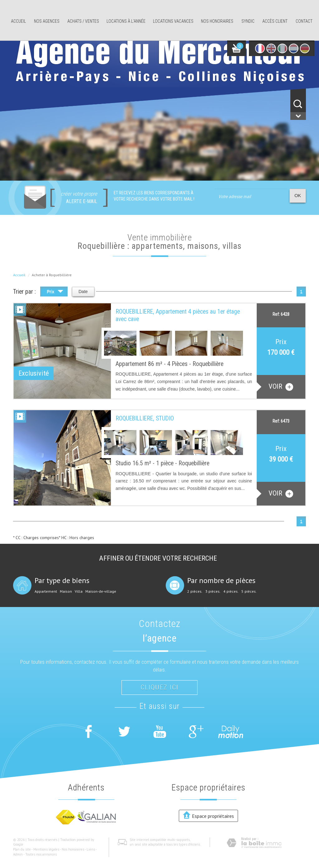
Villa (79, 591)
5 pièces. (249, 591)
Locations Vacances (173, 21)
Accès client (275, 21)
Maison (66, 591)
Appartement (46, 591)
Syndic (248, 21)
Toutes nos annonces (41, 854)
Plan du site (22, 849)
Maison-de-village (101, 591)
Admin (18, 854)
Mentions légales (46, 849)
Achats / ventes (83, 21)
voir (281, 387)
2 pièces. (195, 591)
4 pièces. (231, 591)
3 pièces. (213, 591)
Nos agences (47, 21)
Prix (55, 292)
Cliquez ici (159, 687)
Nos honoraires (217, 21)
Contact (304, 21)
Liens (91, 849)
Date (83, 292)
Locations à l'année (126, 21)
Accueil (18, 21)
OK (298, 196)
